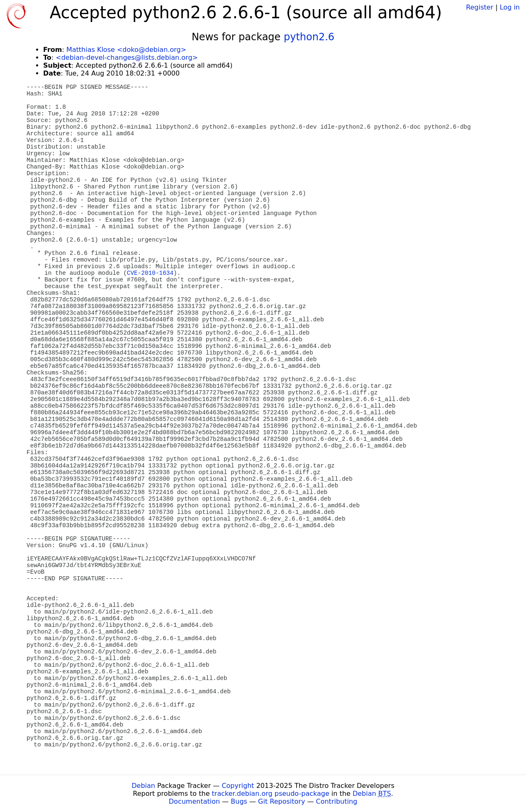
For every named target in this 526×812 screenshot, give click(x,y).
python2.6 (309, 37)
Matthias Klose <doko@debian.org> (126, 50)
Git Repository (281, 801)
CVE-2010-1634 (150, 273)
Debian (143, 786)
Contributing (337, 801)
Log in (510, 7)
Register (480, 7)
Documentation (194, 801)
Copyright (238, 786)
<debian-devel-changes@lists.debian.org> (127, 57)
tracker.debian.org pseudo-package (271, 794)
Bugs (239, 801)
